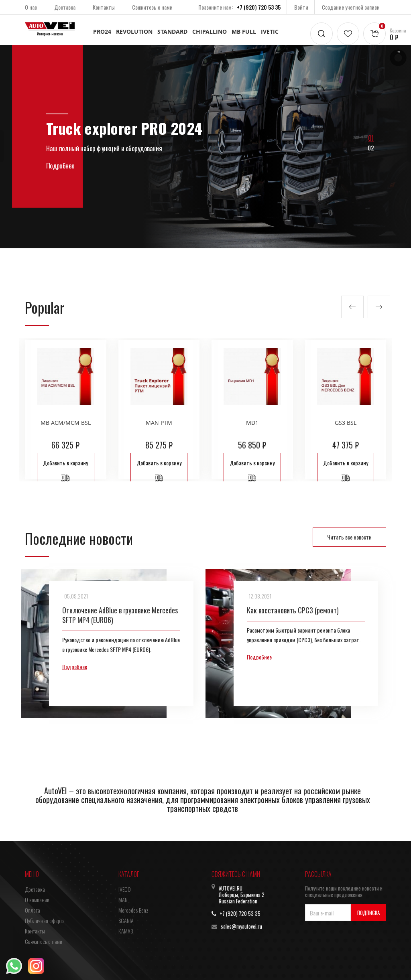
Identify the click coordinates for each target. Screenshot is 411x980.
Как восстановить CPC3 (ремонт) (293, 610)
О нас (31, 7)
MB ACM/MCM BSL (66, 423)
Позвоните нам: (239, 7)
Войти (301, 7)
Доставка (65, 7)
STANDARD (172, 31)
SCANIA (126, 920)
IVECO (125, 889)
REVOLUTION (134, 31)
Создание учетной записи (351, 7)
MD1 (252, 423)
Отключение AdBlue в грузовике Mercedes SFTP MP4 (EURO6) (120, 615)
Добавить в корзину (65, 470)
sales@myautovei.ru (241, 926)
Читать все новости (349, 537)
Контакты (104, 7)
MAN (123, 900)
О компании (37, 900)
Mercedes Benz (133, 910)
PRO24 (102, 31)
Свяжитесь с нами (152, 7)
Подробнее (75, 667)
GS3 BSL (346, 423)
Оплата (33, 910)
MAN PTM (159, 423)
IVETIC (270, 31)
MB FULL (244, 31)
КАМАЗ (126, 931)
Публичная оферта (45, 920)
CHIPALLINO (210, 31)
